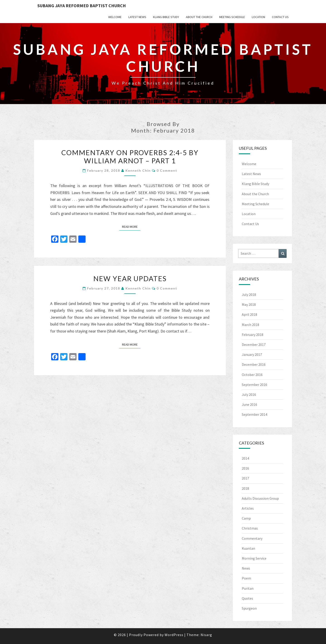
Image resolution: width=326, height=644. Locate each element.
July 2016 (249, 394)
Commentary (252, 538)
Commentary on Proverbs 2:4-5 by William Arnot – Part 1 (130, 157)
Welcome (115, 17)
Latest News (137, 17)
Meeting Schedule (232, 17)
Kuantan (248, 548)
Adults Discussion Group (260, 498)
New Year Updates (130, 278)
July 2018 (249, 295)
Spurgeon (249, 608)
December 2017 (254, 345)
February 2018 (253, 335)
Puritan (248, 588)
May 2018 (249, 304)
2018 (245, 488)
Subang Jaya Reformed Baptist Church (82, 6)
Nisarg (206, 635)
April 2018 (249, 314)
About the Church (199, 17)
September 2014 (254, 414)
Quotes (247, 598)
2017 (245, 478)
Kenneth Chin (138, 170)
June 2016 (249, 404)
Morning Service (254, 558)
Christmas (250, 528)
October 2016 (252, 375)
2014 (245, 458)
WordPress (174, 635)
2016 (245, 468)
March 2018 (250, 325)
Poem (246, 578)
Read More (131, 226)
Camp (246, 518)
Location (258, 17)
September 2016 (254, 385)
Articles (248, 508)
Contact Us (280, 17)
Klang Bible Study (166, 17)
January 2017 (252, 354)
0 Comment (167, 170)
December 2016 (254, 364)
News (246, 568)
